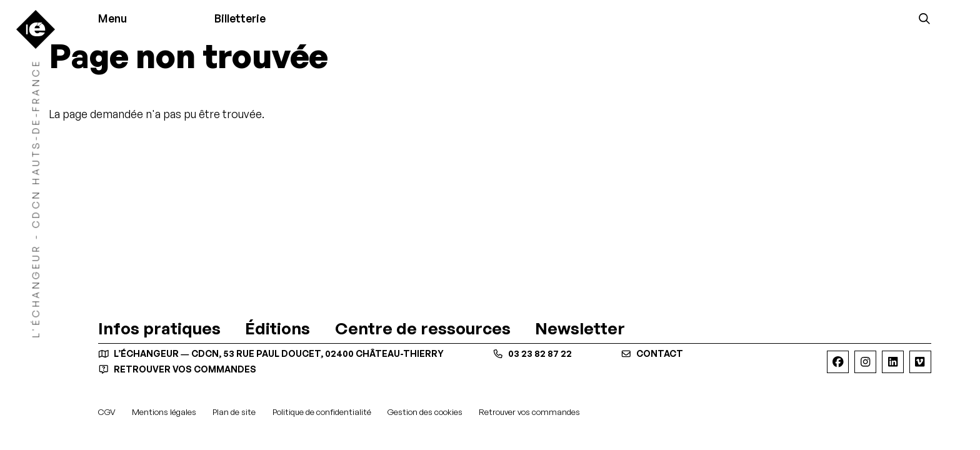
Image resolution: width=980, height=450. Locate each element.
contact (652, 354)
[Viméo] (920, 362)
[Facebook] (838, 362)
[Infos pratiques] (159, 328)
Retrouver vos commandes (177, 369)
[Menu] (117, 19)
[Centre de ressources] (423, 328)
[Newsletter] (580, 328)
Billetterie (240, 18)
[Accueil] (36, 29)
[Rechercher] (924, 18)
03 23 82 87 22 (532, 354)
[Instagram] (865, 362)
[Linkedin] (893, 362)
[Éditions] (277, 328)
